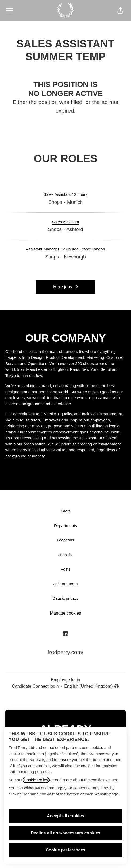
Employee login (65, 680)
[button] (120, 11)
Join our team (66, 584)
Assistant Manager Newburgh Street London (65, 249)
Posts (65, 569)
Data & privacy (65, 598)
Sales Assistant (65, 222)
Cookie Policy (36, 780)
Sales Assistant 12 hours (65, 195)
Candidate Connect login (35, 686)
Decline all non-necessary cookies (66, 833)
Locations (65, 540)
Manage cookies (66, 613)
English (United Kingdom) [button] (92, 687)
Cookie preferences (66, 850)
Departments (65, 526)
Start (65, 511)
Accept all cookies (65, 816)
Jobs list (65, 555)
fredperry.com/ (65, 652)
